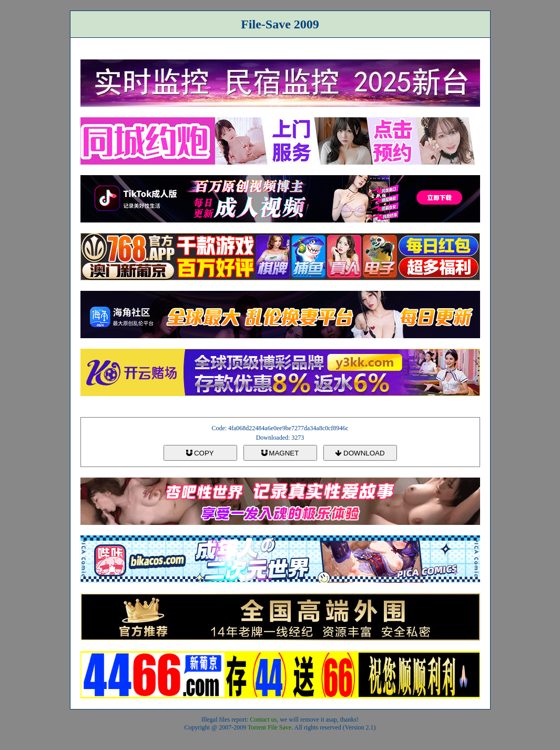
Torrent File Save (269, 727)
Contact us (263, 719)
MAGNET (280, 453)
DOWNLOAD (360, 453)
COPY (200, 453)
